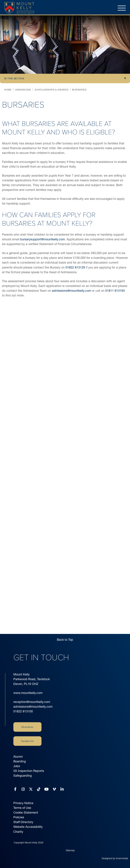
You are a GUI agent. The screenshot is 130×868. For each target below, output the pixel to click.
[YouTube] (46, 789)
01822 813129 (75, 267)
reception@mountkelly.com (32, 702)
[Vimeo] (54, 789)
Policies (19, 817)
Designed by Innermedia (115, 858)
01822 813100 (23, 711)
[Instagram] (23, 789)
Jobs (17, 766)
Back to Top (65, 640)
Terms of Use (22, 808)
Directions (27, 727)
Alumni (18, 757)
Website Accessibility (28, 827)
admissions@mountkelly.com (72, 291)
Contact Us (28, 741)
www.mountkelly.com (28, 693)
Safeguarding (23, 776)
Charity (18, 832)
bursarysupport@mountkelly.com (42, 239)
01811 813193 (115, 291)
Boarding (20, 761)
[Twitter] (31, 789)
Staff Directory (23, 822)
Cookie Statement (26, 812)
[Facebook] (15, 789)
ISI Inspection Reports (29, 771)
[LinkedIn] (62, 789)
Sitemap (70, 850)
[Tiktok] (39, 789)
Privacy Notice (23, 803)
